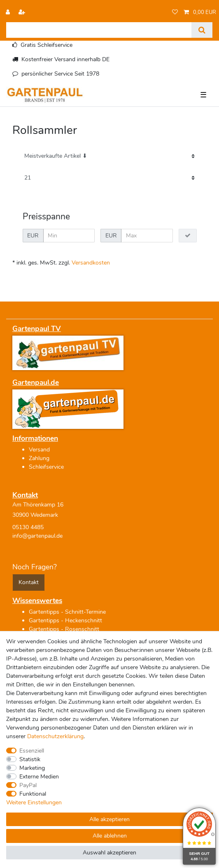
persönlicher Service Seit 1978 (60, 74)
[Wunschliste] (175, 13)
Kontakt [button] (29, 582)
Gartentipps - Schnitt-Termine (67, 612)
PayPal (28, 785)
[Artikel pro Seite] (109, 178)
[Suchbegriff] (99, 30)
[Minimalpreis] (69, 236)
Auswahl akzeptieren (109, 853)
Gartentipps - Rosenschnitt (64, 629)
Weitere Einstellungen (34, 802)
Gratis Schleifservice (47, 45)
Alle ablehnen (110, 836)
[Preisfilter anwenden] (188, 236)
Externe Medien (39, 777)
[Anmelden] (9, 13)
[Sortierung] (109, 156)
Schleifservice (46, 467)
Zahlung (39, 458)
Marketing (32, 768)
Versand (39, 450)
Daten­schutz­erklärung (55, 736)
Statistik (30, 759)
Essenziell (32, 751)
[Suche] (202, 30)
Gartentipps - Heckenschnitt (65, 620)
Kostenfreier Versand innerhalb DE (65, 59)
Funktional (33, 794)
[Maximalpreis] (147, 236)
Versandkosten (91, 263)
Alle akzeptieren (109, 819)
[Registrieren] (23, 13)
